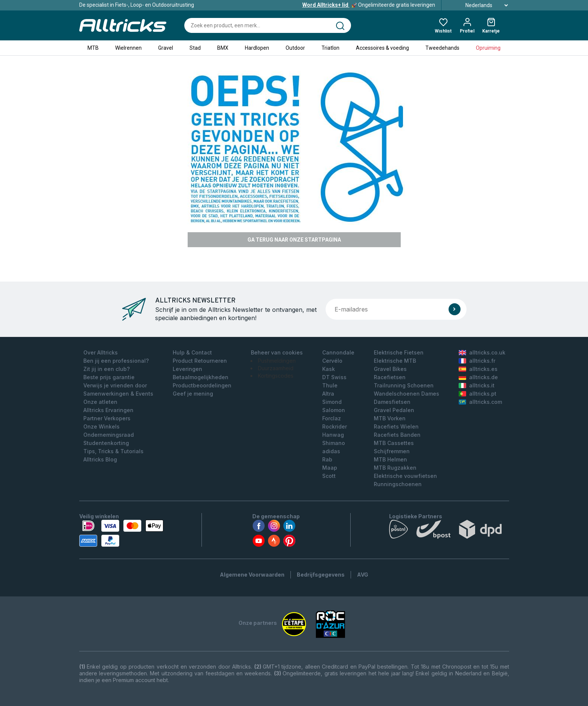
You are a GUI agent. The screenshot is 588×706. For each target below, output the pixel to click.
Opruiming (488, 48)
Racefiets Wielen (396, 426)
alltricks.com (480, 402)
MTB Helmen (390, 459)
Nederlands (478, 5)
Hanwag (333, 435)
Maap (330, 468)
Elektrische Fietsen (399, 352)
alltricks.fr (477, 361)
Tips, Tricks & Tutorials (113, 451)
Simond (332, 402)
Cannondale (338, 352)
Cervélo (332, 361)
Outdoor (295, 48)
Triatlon (330, 48)
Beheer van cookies (277, 352)
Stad (195, 48)
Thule (330, 385)
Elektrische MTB (395, 361)
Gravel (166, 48)
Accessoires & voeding (382, 48)
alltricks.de (478, 377)
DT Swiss (334, 377)
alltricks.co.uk (482, 352)
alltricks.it (477, 385)
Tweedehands (442, 48)
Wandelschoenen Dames (407, 394)
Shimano (334, 443)
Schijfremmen (392, 451)
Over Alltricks (101, 352)
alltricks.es (478, 369)
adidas (331, 451)
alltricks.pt (478, 394)
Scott (329, 476)
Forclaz (332, 418)
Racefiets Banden (397, 435)
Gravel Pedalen (394, 410)
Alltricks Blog (100, 459)
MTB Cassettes (394, 443)
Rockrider (335, 426)
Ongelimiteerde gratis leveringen (369, 5)
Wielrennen (128, 48)
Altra (328, 394)
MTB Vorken (390, 418)
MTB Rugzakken (395, 468)
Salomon (334, 410)
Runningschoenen (398, 484)
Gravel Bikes (390, 369)
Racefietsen (390, 377)
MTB (93, 48)
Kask (329, 369)
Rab (327, 459)
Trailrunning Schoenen (404, 385)
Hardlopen (257, 48)
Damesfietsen (392, 402)
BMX (223, 48)
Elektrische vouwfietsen (405, 476)
